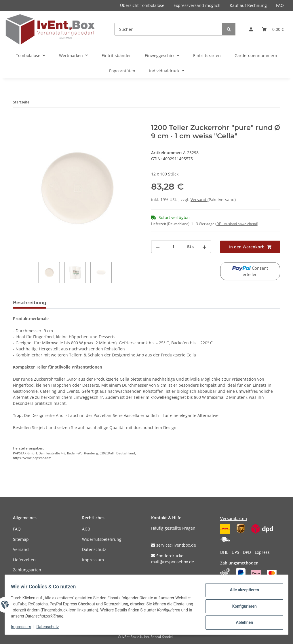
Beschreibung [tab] (30, 303)
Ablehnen (241, 621)
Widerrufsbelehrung (102, 539)
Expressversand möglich (197, 5)
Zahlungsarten (27, 570)
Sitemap (21, 539)
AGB (86, 529)
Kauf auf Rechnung (248, 5)
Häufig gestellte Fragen (173, 528)
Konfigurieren (241, 606)
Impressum (93, 560)
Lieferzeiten (24, 560)
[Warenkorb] (273, 29)
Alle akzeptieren (241, 591)
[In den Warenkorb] (18, 120)
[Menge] (173, 247)
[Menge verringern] (158, 247)
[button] (251, 29)
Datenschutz (94, 549)
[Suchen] (169, 29)
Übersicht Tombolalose (142, 5)
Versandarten (234, 519)
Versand (199, 200)
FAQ (280, 5)
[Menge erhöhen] (204, 247)
